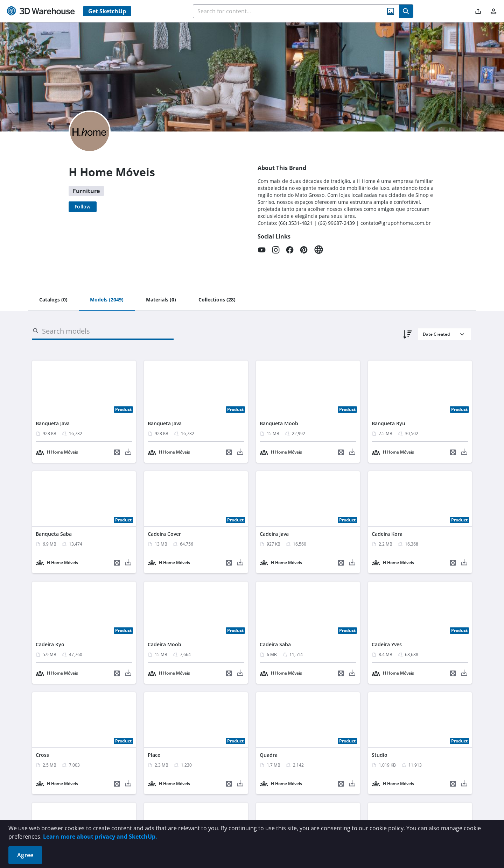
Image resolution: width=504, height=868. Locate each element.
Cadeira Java (274, 534)
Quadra (269, 755)
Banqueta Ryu (388, 423)
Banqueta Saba (54, 534)
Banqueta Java (53, 423)
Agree (25, 855)
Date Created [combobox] (436, 334)
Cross (42, 755)
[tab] (53, 300)
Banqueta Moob (279, 423)
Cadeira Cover (164, 534)
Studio (380, 755)
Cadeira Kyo (50, 644)
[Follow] (83, 207)
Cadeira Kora (387, 534)
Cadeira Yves (387, 644)
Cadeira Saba (275, 644)
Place (154, 755)
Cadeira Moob (164, 644)
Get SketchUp (107, 11)
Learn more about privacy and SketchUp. (100, 837)
